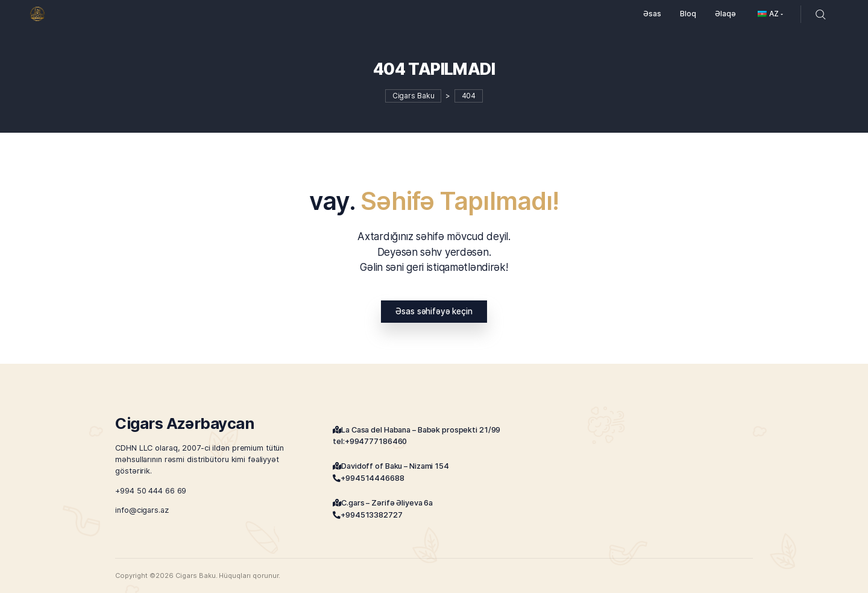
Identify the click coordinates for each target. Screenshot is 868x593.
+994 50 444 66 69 (151, 490)
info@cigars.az (142, 510)
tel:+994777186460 (370, 441)
